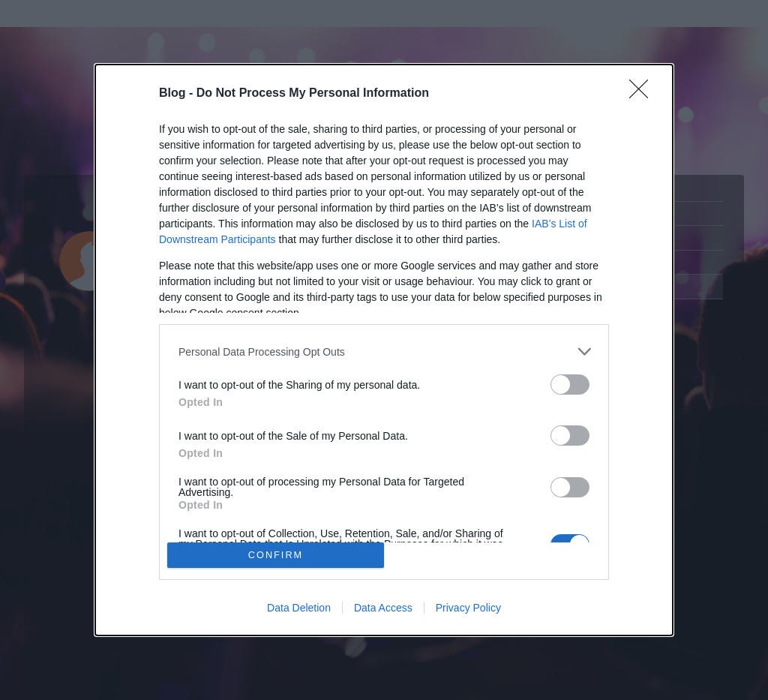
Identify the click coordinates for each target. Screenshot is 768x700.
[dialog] (384, 350)
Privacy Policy (468, 608)
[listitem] (384, 352)
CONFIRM (276, 555)
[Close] (643, 94)
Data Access (383, 608)
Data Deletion (299, 608)
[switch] (570, 385)
